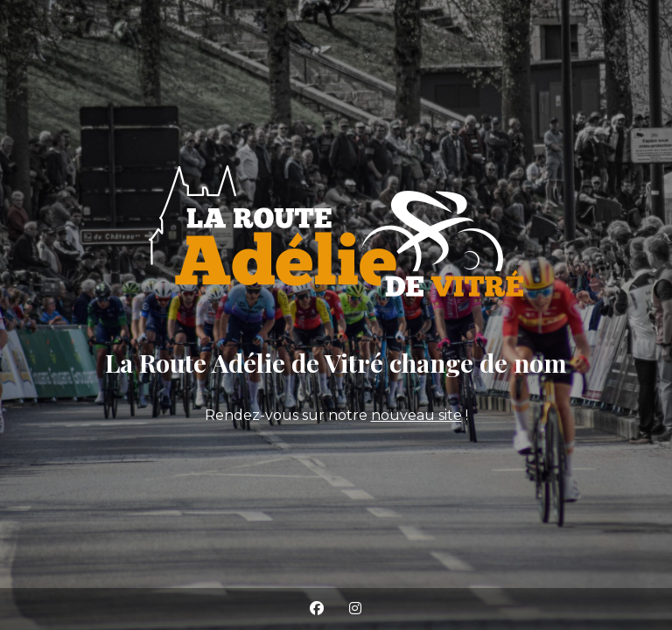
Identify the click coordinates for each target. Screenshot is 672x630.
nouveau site (416, 415)
